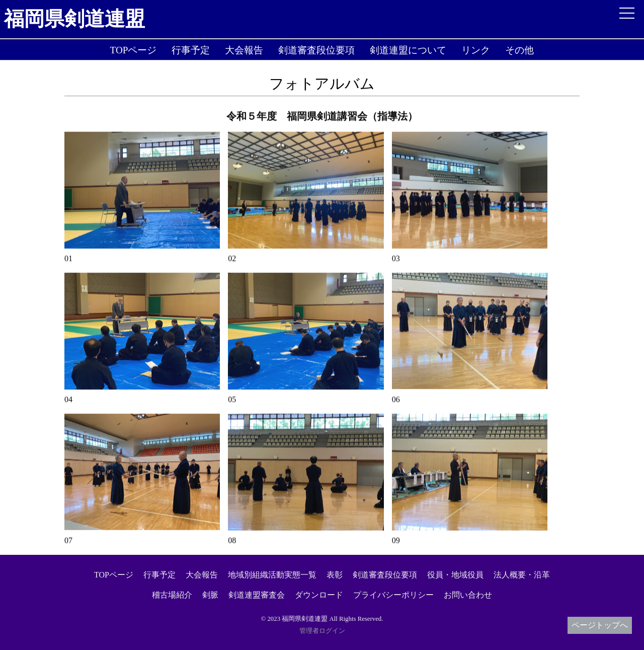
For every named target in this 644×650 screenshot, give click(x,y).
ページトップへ (600, 625)
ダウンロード (319, 595)
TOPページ (134, 50)
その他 (519, 50)
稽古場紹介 (172, 595)
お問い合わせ (468, 595)
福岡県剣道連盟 (74, 19)
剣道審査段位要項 (316, 50)
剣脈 (210, 595)
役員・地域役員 (455, 575)
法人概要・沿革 (522, 575)
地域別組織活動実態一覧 (272, 575)
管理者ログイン (322, 631)
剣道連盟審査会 (257, 595)
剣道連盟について (408, 50)
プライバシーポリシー (393, 595)
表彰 (335, 575)
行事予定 (191, 50)
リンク (476, 50)
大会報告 (244, 50)
